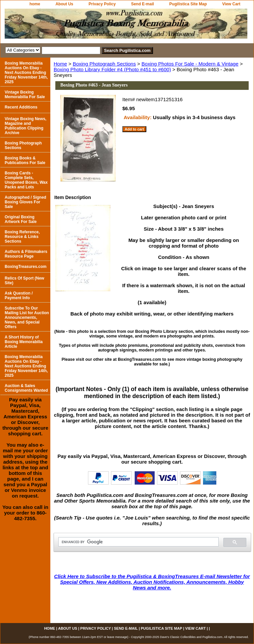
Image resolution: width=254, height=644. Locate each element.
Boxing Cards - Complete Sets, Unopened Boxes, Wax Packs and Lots (26, 180)
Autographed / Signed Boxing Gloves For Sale (25, 202)
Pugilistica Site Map (188, 4)
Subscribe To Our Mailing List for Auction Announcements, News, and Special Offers (27, 318)
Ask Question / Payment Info (19, 296)
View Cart (231, 4)
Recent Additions (21, 107)
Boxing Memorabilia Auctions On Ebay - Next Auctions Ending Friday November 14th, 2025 (26, 73)
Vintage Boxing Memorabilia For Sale (25, 95)
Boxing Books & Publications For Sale (25, 160)
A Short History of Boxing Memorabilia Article (24, 342)
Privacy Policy (102, 4)
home (35, 4)
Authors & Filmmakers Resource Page (26, 254)
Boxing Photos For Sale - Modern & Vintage (190, 64)
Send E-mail (142, 4)
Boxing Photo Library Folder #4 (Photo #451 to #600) (112, 69)
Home (60, 64)
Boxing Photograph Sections (104, 64)
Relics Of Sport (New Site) (24, 281)
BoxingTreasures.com (25, 267)
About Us (64, 4)
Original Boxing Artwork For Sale (21, 219)
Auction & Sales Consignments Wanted (26, 388)
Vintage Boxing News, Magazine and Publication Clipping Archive (25, 126)
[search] (138, 542)
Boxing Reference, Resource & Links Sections (22, 237)
